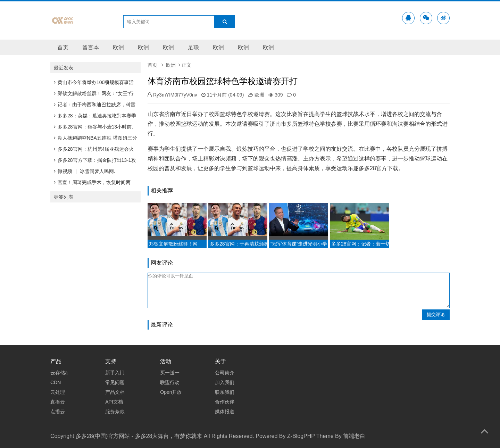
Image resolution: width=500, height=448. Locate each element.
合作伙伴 (225, 402)
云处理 (58, 392)
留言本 (91, 47)
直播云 (58, 402)
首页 (63, 47)
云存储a (59, 373)
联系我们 (225, 392)
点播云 (58, 412)
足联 (193, 47)
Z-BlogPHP (301, 436)
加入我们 (225, 382)
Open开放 (171, 392)
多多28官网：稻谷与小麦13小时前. (93, 127)
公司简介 (225, 373)
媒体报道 (225, 412)
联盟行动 (170, 382)
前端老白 (354, 436)
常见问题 (115, 382)
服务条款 (115, 412)
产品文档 (115, 392)
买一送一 (170, 373)
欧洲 (118, 47)
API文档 (114, 402)
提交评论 (436, 314)
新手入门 (115, 373)
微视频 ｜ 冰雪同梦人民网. (85, 171)
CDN (56, 382)
